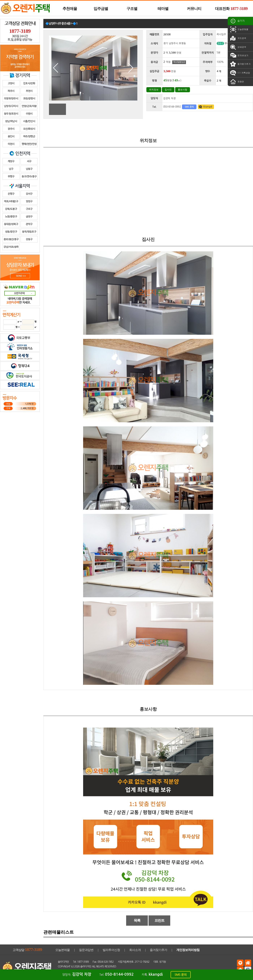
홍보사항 (183, 90)
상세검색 (238, 47)
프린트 (159, 920)
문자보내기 (239, 56)
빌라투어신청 (111, 950)
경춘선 (220, 43)
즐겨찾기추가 (240, 64)
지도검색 (238, 38)
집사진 (168, 90)
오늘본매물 (239, 29)
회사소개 (135, 950)
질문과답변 (86, 950)
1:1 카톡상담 (240, 73)
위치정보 (154, 90)
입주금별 (101, 9)
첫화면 (237, 82)
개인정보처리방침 (188, 950)
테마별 (163, 9)
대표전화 (231, 8)
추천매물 (70, 9)
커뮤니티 (194, 9)
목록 (137, 920)
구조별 (132, 9)
